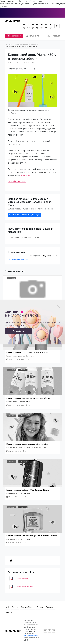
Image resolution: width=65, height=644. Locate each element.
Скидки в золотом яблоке (22, 314)
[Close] (59, 307)
